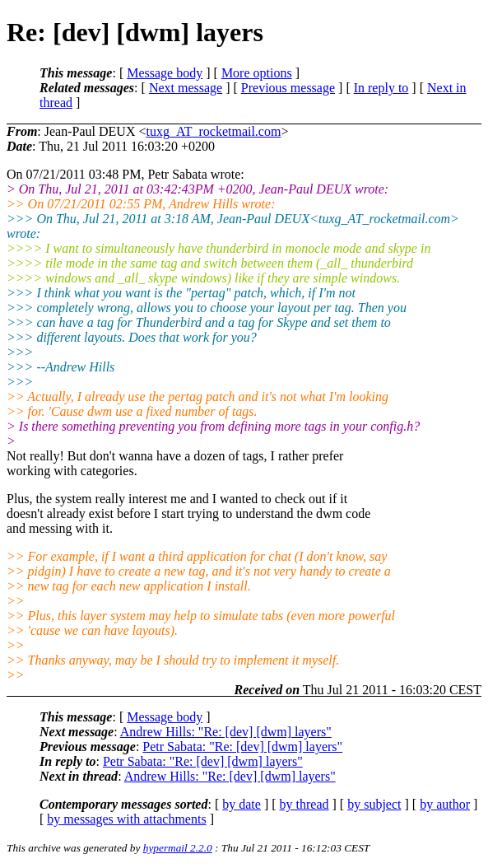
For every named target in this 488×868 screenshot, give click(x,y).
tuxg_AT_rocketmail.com (213, 131)
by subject (374, 804)
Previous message (288, 88)
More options (257, 73)
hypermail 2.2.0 (178, 848)
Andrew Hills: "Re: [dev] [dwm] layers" (226, 732)
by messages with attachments (126, 819)
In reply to (381, 88)
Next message (186, 88)
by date (242, 804)
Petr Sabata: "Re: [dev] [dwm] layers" (242, 747)
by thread (304, 804)
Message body (165, 73)
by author (445, 804)
